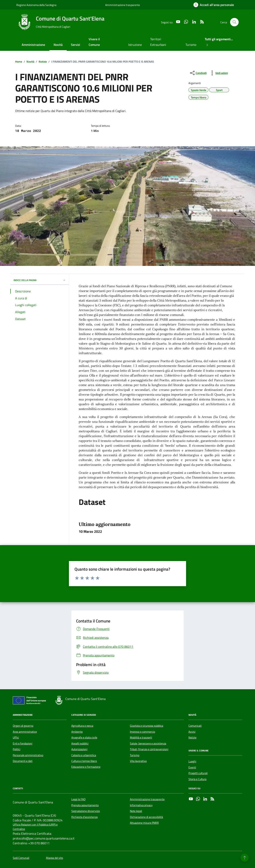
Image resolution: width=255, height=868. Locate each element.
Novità (58, 45)
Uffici (16, 737)
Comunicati (195, 726)
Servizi (76, 45)
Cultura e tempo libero (84, 761)
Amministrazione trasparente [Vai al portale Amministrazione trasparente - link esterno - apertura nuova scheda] (123, 5)
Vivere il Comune (94, 42)
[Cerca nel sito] (234, 22)
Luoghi (192, 761)
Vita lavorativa (138, 761)
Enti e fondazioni (23, 743)
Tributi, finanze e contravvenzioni (149, 749)
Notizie (192, 737)
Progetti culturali (198, 773)
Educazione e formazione (86, 767)
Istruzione (135, 45)
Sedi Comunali (21, 858)
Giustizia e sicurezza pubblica (147, 726)
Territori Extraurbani (158, 42)
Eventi (192, 767)
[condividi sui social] (198, 73)
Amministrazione (33, 45)
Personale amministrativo (28, 755)
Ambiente (77, 732)
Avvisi (192, 732)
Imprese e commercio (142, 732)
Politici (17, 749)
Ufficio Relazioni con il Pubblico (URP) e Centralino (35, 827)
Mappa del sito (54, 858)
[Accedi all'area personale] (214, 5)
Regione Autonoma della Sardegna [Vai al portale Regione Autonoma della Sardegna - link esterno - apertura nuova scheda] (36, 5)
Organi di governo (23, 726)
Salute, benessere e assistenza (148, 743)
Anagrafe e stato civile (84, 737)
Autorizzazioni (79, 749)
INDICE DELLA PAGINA (40, 280)
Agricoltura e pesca (82, 726)
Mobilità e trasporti (141, 737)
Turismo (191, 45)
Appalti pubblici (80, 743)
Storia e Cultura (197, 779)
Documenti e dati (23, 761)
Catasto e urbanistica (84, 755)
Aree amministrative (25, 732)
